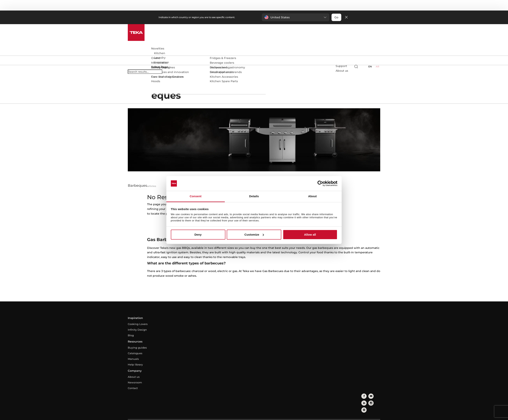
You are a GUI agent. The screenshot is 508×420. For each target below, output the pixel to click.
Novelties (158, 48)
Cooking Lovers (138, 324)
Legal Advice (216, 415)
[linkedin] (375, 395)
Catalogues (135, 353)
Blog (131, 335)
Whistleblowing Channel (285, 415)
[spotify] (369, 401)
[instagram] (363, 401)
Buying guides (137, 348)
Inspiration (162, 62)
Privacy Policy (236, 415)
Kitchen (160, 53)
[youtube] (369, 395)
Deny (198, 235)
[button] (296, 17)
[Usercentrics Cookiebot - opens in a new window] (320, 183)
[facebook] (363, 395)
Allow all (310, 235)
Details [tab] (254, 196)
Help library (135, 365)
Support (341, 66)
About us (134, 377)
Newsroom (135, 382)
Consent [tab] (196, 196)
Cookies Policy (257, 415)
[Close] (346, 17)
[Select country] (364, 66)
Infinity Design (137, 330)
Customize (254, 235)
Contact (133, 388)
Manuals (133, 359)
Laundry (160, 58)
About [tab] (312, 196)
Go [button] (336, 17)
